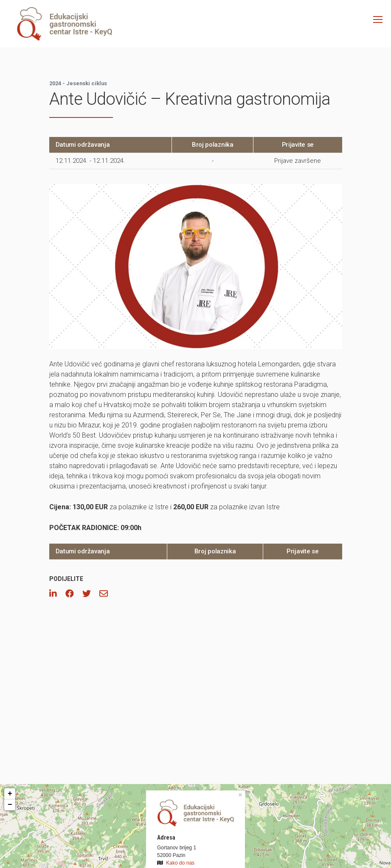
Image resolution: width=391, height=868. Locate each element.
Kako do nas (180, 863)
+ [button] (10, 794)
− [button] (10, 805)
